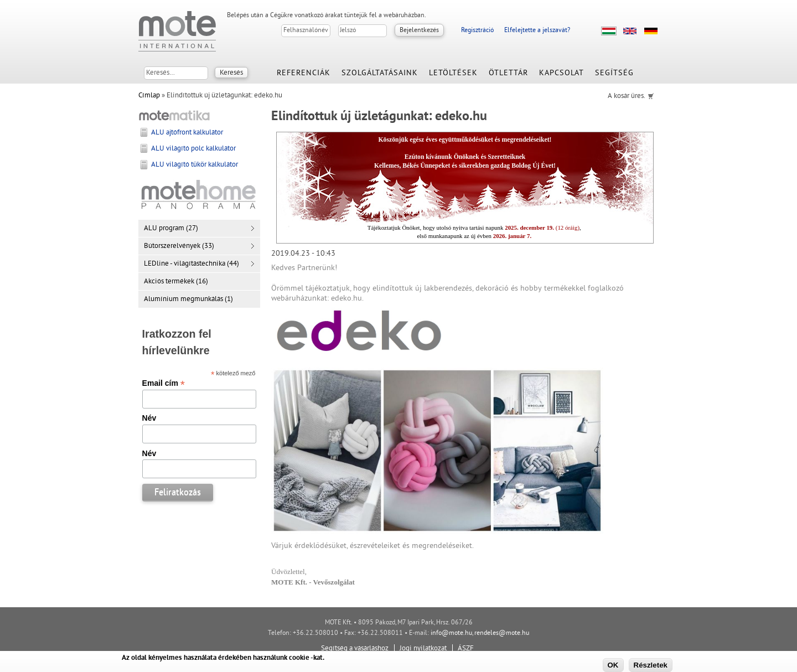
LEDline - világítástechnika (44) (192, 264)
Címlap (149, 96)
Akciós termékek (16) (176, 282)
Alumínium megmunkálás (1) (188, 299)
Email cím (164, 383)
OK (613, 665)
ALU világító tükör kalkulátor (195, 165)
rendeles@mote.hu (502, 634)
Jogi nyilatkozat (423, 649)
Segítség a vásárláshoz (355, 649)
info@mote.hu (451, 634)
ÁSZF (466, 649)
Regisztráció (477, 31)
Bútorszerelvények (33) (179, 246)
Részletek (651, 665)
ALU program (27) (171, 229)
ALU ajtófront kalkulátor (187, 133)
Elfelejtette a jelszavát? (537, 31)
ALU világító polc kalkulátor (193, 149)
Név (149, 418)
